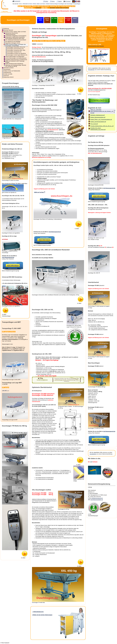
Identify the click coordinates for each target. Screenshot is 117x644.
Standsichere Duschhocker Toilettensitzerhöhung (12, 34)
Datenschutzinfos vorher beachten (96, 46)
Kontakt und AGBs (8, 74)
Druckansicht (17, 1)
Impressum (6, 76)
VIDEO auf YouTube (40, 192)
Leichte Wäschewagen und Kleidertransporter (16, 58)
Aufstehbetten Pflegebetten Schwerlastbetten (16, 36)
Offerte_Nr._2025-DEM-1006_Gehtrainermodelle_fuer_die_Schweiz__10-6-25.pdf (102, 111)
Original (60, 1)
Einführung (6, 29)
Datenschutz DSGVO (9, 77)
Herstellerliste (91, 70)
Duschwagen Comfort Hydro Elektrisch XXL (17, 55)
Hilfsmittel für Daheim (9, 68)
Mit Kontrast (68, 1)
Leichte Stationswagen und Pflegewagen (15, 57)
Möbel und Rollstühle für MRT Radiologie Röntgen (15, 62)
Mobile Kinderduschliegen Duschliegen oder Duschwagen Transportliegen (63, 4)
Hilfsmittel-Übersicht (8, 30)
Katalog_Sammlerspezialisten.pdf (98, 122)
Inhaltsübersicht (7, 72)
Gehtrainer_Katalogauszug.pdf (98, 115)
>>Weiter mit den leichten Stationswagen (42, 615)
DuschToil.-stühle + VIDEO (61, 20)
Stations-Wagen (47, 19)
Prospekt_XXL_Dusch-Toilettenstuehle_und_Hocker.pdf (98, 129)
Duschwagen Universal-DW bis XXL (15, 49)
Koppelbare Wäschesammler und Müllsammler (16, 60)
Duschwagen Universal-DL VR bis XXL (16, 47)
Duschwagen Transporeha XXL (14, 52)
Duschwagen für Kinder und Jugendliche (17, 53)
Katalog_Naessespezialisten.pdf (98, 117)
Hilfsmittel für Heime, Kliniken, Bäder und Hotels (34, 4)
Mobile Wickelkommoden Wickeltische (14, 64)
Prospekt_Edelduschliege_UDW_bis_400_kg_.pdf (102, 126)
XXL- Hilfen (54, 19)
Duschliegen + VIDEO (68, 19)
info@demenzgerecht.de (8, 257)
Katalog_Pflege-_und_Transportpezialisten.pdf (101, 120)
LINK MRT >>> (6, 391)
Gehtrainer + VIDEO (40, 19)
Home (20, 4)
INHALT (75, 19)
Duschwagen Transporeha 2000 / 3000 (16, 50)
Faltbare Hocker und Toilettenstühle (12, 71)
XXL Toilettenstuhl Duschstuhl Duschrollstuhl (16, 40)
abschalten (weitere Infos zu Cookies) (59, 8)
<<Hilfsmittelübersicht (38, 612)
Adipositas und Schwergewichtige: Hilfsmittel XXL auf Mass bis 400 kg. (16, 66)
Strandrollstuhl (7, 69)
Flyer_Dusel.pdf (94, 124)
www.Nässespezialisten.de (97, 500)
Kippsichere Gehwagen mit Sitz (13, 43)
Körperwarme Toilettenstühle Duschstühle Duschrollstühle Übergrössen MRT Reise (15, 38)
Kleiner (53, 1)
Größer (46, 1)
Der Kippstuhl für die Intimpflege (13, 41)
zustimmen (38, 8)
